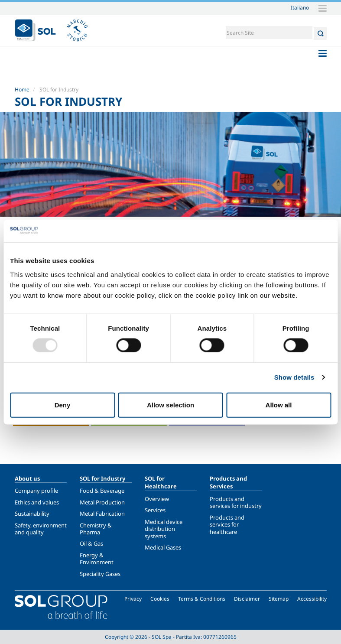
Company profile (36, 491)
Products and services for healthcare (227, 525)
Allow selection (170, 405)
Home (22, 89)
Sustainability (32, 514)
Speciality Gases (100, 574)
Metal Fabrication (102, 514)
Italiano (300, 7)
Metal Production (102, 502)
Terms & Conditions (202, 599)
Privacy (133, 599)
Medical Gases (163, 547)
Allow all (279, 405)
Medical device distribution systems (164, 529)
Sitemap (279, 599)
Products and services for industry (236, 502)
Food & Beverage (102, 491)
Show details (294, 377)
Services (155, 510)
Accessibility (312, 599)
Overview (157, 499)
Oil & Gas (91, 543)
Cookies (160, 599)
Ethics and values (37, 502)
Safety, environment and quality (41, 529)
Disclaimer (247, 599)
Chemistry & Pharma (96, 529)
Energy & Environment (97, 559)
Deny (63, 405)
